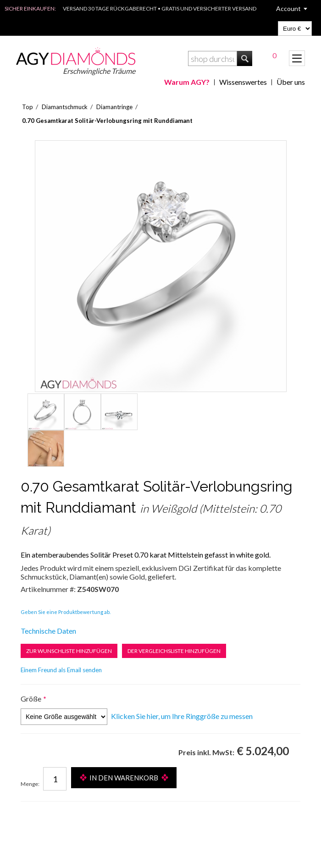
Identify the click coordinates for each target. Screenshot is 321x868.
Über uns (291, 82)
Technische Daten (48, 631)
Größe (31, 699)
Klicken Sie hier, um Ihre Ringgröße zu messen (182, 716)
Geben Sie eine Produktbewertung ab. (66, 612)
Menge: (30, 784)
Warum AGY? (187, 82)
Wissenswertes (243, 82)
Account (288, 8)
